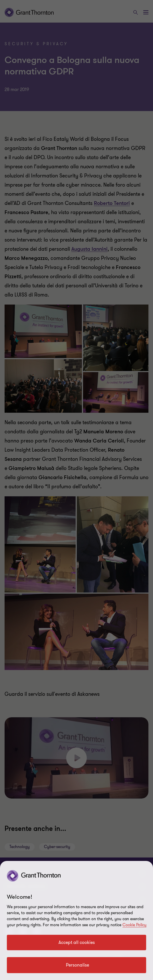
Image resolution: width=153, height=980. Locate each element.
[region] (76, 920)
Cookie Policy (134, 925)
